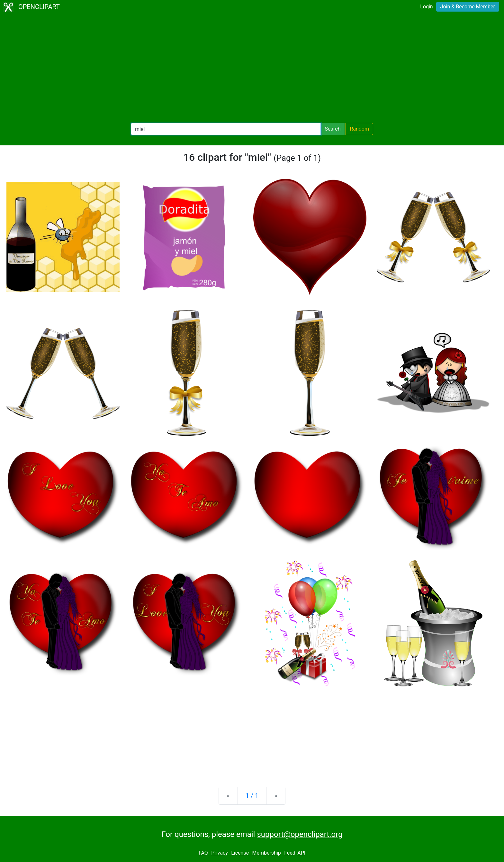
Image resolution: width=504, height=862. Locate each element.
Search (333, 129)
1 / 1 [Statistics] (252, 796)
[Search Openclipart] (226, 129)
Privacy (220, 853)
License (240, 853)
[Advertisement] (252, 69)
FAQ (203, 853)
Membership (266, 853)
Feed (290, 853)
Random (359, 129)
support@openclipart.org (300, 834)
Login (426, 7)
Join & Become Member (468, 7)
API (301, 853)
